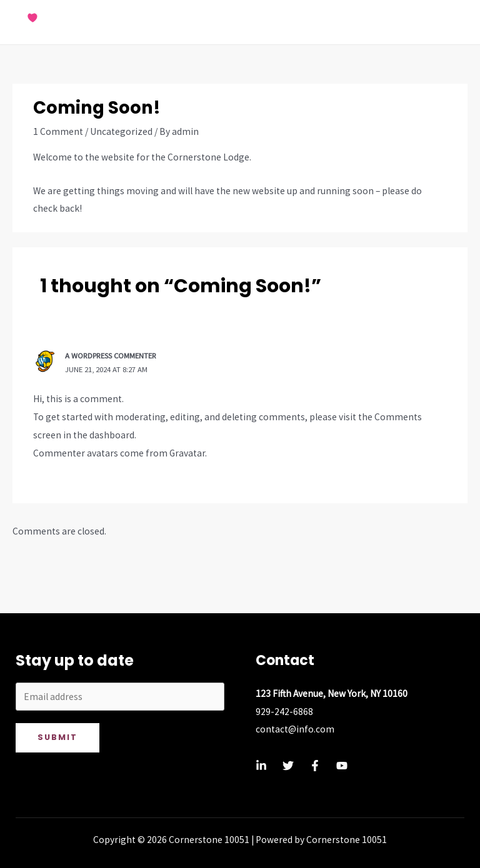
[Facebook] (315, 766)
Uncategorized (121, 131)
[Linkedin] (261, 766)
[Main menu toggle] (454, 22)
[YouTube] (342, 766)
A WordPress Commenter (111, 355)
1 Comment (58, 131)
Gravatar (187, 453)
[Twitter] (288, 766)
